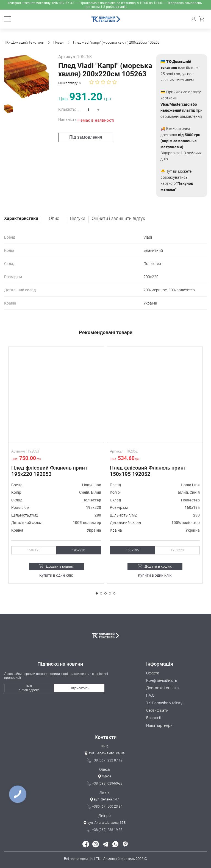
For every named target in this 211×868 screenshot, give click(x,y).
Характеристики (21, 219)
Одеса (105, 769)
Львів (105, 792)
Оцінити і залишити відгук (118, 219)
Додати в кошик (56, 566)
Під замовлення (83, 137)
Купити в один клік (56, 575)
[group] (25, 75)
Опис (54, 219)
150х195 (34, 550)
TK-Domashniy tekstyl (165, 703)
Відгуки (78, 219)
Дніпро (105, 815)
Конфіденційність (162, 680)
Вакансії (153, 718)
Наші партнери (159, 725)
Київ (105, 746)
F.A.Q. (151, 695)
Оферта (153, 673)
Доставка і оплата (163, 688)
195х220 (79, 550)
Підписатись (79, 688)
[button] (97, 593)
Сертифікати (157, 710)
